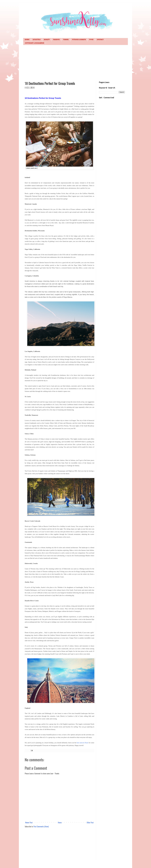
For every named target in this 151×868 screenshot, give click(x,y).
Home (27, 40)
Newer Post (29, 823)
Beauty (47, 40)
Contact (100, 40)
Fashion (56, 40)
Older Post (90, 823)
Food (91, 40)
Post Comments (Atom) (41, 827)
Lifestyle (37, 40)
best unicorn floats (83, 743)
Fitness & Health (79, 40)
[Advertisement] (75, 63)
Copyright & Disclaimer (34, 43)
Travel (66, 40)
